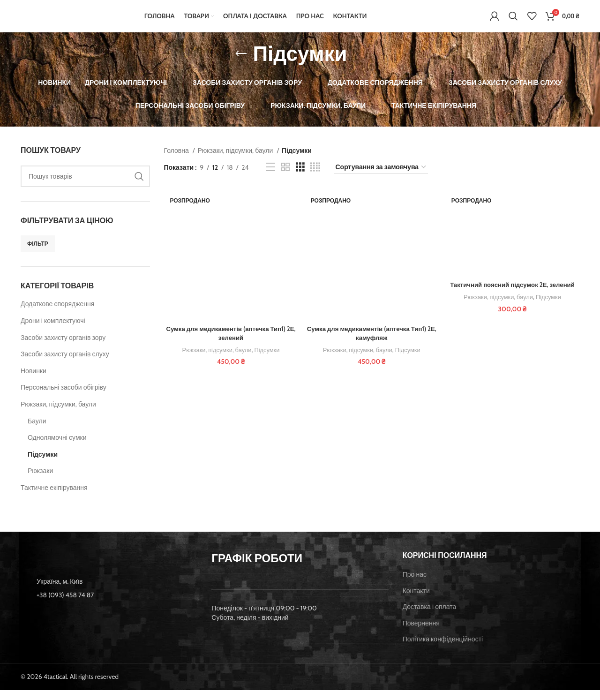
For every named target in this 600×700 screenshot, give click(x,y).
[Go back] (241, 64)
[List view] (271, 177)
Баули (37, 431)
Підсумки (43, 464)
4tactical (55, 686)
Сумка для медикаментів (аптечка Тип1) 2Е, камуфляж (372, 344)
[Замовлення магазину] (381, 177)
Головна (177, 160)
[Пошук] (513, 21)
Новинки (34, 381)
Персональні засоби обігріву (64, 398)
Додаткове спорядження (57, 314)
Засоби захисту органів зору (63, 347)
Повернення (421, 633)
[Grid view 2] (285, 177)
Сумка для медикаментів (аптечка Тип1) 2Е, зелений (230, 344)
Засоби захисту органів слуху (65, 364)
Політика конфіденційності (443, 649)
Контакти (416, 601)
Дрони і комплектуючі (53, 331)
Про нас (415, 584)
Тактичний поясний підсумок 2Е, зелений (513, 295)
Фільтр (38, 253)
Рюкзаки (40, 481)
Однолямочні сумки (57, 447)
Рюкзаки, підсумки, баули (58, 414)
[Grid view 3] (300, 177)
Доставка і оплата (430, 617)
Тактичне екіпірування (54, 497)
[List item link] (109, 605)
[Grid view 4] (315, 177)
